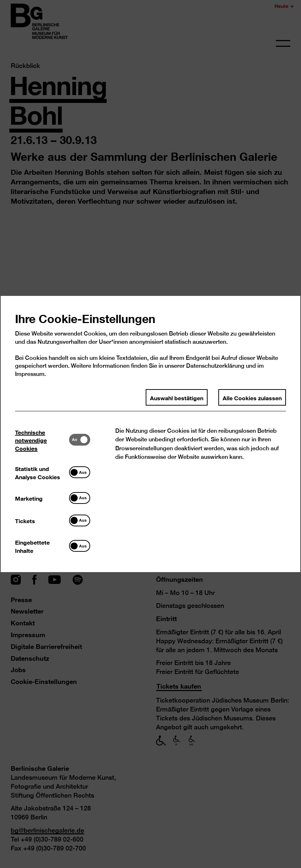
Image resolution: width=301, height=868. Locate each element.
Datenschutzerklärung (215, 366)
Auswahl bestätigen (177, 398)
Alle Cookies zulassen (252, 398)
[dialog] (150, 434)
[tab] (42, 440)
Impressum (30, 375)
